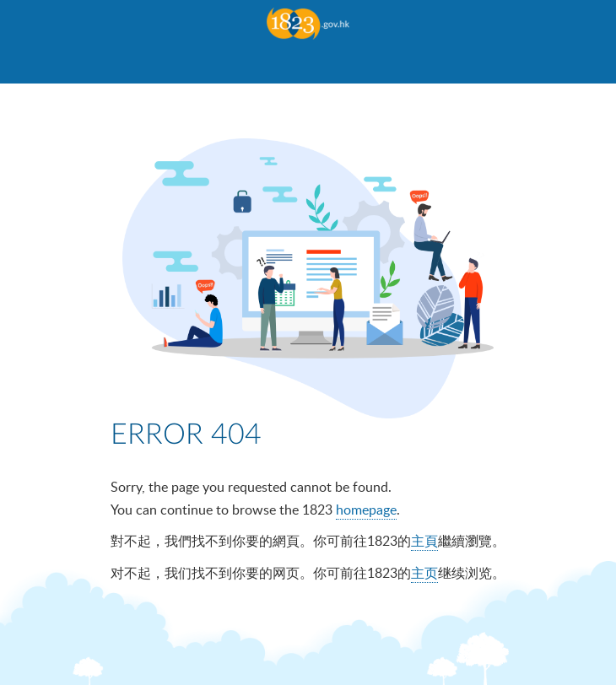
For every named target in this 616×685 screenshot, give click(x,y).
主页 (424, 573)
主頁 (424, 541)
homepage (366, 510)
